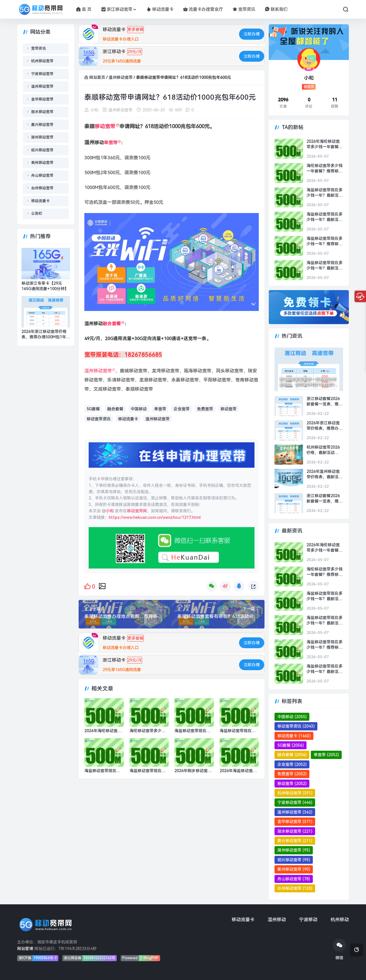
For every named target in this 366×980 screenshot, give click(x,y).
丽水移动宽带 (42, 112)
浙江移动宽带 (117, 9)
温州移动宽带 (121, 77)
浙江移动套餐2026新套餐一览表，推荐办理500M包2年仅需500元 (325, 402)
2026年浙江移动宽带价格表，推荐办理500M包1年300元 (44, 335)
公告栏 (37, 213)
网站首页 (97, 77)
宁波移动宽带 (42, 74)
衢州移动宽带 (42, 163)
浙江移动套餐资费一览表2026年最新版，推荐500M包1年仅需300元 (309, 382)
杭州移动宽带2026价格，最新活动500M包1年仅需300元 (324, 450)
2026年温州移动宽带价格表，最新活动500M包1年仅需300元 (325, 475)
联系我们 (276, 9)
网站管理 (25, 949)
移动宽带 (105, 127)
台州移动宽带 (42, 188)
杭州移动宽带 (42, 61)
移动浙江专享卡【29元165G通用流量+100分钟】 (45, 286)
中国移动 (139, 409)
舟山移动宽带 (42, 175)
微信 (339, 949)
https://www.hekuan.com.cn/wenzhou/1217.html (155, 517)
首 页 (84, 9)
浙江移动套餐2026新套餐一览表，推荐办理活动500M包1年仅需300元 (325, 499)
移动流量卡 (160, 9)
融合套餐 (112, 324)
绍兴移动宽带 (42, 150)
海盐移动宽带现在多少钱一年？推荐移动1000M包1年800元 (325, 242)
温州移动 (277, 920)
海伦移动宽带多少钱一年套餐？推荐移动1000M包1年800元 (325, 169)
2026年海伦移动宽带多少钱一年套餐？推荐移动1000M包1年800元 (325, 144)
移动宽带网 (137, 511)
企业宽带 (182, 409)
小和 (94, 110)
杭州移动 (340, 920)
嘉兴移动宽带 (42, 125)
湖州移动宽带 (42, 137)
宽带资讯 (244, 9)
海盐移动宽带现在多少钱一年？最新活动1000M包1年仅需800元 (325, 193)
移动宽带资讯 (99, 419)
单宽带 (111, 143)
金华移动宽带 (42, 99)
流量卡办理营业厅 (203, 9)
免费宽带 (205, 409)
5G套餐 (93, 409)
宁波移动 (308, 920)
